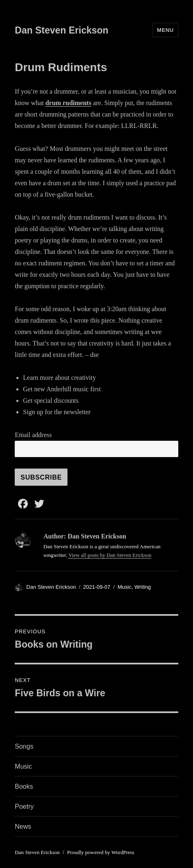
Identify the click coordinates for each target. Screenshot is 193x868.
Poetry (24, 806)
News (23, 827)
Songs (24, 746)
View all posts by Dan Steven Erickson (110, 555)
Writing (143, 587)
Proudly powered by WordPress (101, 852)
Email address (33, 435)
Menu (165, 30)
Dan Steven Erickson (62, 30)
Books (24, 786)
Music (124, 587)
